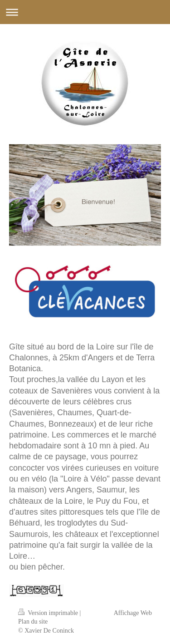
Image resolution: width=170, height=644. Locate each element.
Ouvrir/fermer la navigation (85, 12)
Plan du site (33, 622)
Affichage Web (133, 613)
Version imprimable (49, 613)
